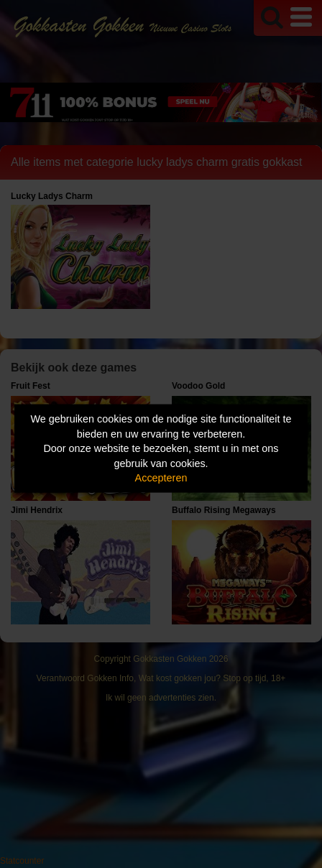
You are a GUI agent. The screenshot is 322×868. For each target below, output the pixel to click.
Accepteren (161, 478)
